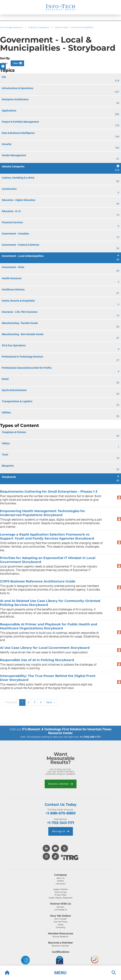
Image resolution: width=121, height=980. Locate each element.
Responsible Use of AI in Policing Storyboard (37, 660)
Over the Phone (61, 922)
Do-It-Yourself (61, 919)
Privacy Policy (61, 895)
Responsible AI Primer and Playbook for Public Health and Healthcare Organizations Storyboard (49, 626)
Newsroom (61, 884)
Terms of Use (61, 892)
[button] (61, 973)
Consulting (61, 927)
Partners (61, 907)
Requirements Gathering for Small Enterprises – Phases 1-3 (49, 491)
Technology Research (11, 27)
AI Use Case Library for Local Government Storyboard (45, 648)
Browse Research (61, 937)
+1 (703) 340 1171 (90, 737)
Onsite (61, 925)
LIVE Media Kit (61, 910)
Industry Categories (39, 27)
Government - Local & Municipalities (74, 27)
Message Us (61, 831)
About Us (61, 878)
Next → (51, 702)
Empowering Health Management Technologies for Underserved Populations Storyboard (43, 513)
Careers (61, 881)
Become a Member (61, 784)
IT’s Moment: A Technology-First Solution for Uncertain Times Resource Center (67, 731)
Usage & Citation (61, 889)
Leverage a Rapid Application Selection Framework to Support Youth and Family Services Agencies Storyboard (47, 536)
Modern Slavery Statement (61, 898)
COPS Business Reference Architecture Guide (38, 581)
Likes (17, 63)
